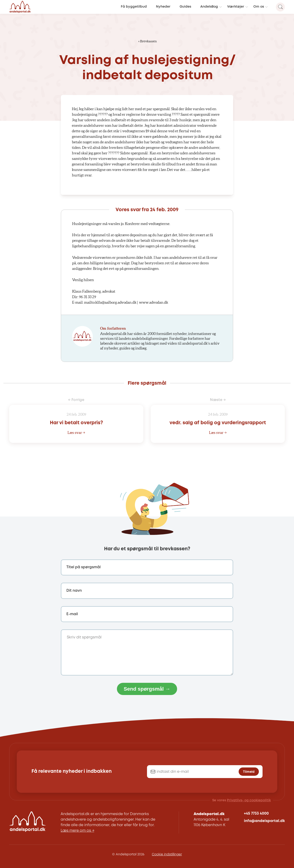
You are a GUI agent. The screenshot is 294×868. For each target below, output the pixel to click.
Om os (259, 7)
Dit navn (74, 591)
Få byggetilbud (134, 7)
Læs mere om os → (77, 831)
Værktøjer (236, 7)
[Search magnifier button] (280, 7)
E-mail (72, 614)
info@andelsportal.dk (264, 821)
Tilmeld (249, 772)
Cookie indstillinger (167, 854)
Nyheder (163, 7)
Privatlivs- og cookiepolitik (249, 800)
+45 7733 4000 (256, 814)
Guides (185, 7)
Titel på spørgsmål (83, 567)
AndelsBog (209, 7)
